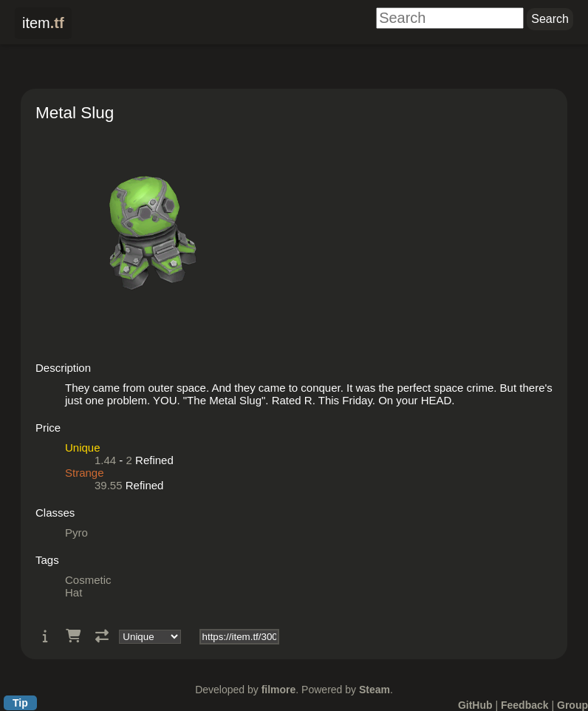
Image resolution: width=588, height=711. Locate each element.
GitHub (475, 705)
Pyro (76, 533)
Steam (375, 690)
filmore (279, 690)
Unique (83, 448)
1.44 (105, 460)
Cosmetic (88, 580)
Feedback (525, 705)
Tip (20, 703)
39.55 (109, 485)
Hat (73, 592)
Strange (85, 473)
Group (572, 705)
